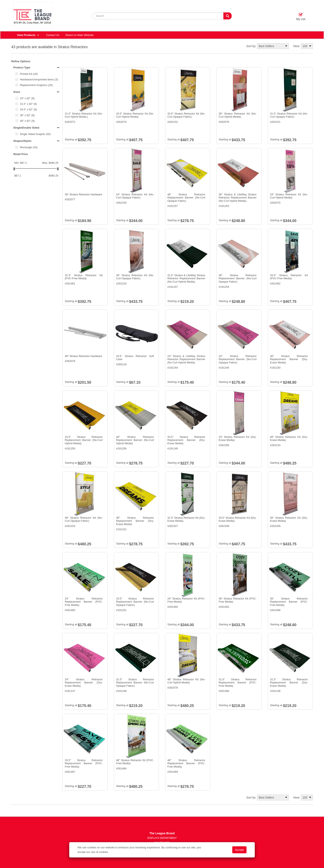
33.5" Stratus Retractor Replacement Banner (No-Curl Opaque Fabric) (135, 602)
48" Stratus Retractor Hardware (83, 356)
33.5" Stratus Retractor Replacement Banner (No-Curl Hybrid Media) (84, 440)
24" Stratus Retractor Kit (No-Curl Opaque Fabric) (135, 196)
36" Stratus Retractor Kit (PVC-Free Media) (238, 600)
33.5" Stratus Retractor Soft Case (135, 358)
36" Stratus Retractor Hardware (83, 194)
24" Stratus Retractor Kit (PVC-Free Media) (186, 600)
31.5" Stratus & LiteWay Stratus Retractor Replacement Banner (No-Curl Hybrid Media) (186, 278)
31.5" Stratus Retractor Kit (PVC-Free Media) (84, 277)
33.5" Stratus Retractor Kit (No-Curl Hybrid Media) (135, 115)
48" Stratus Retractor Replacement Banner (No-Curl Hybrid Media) (135, 440)
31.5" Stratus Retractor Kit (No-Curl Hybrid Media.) (84, 115)
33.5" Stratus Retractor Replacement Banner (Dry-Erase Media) (186, 440)
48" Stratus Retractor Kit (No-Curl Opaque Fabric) (84, 519)
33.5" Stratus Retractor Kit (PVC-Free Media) (289, 277)
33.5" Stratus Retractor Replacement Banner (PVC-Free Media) (84, 763)
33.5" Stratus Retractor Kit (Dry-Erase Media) (238, 519)
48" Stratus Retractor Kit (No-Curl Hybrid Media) (186, 681)
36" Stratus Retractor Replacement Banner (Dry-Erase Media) (289, 359)
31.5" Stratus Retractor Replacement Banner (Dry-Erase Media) (289, 683)
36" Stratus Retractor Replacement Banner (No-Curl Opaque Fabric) (238, 278)
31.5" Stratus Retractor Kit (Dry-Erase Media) (186, 519)
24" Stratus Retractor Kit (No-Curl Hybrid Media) (289, 196)
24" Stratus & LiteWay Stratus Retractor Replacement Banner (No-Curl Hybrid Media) (186, 359)
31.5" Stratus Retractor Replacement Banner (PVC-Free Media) (238, 683)
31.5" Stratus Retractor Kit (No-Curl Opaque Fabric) (289, 115)
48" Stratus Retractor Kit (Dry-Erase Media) (289, 439)
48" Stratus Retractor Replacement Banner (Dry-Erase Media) (135, 521)
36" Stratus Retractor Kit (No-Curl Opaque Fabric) (135, 277)
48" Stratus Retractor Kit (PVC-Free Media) (135, 762)
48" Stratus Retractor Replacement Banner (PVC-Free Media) (186, 763)
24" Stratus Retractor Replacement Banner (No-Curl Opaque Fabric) (238, 359)
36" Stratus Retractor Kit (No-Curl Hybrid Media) (238, 115)
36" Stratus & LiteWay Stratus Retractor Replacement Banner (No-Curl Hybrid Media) (238, 198)
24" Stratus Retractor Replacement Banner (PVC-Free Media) (84, 602)
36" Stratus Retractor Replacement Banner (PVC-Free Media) (289, 602)
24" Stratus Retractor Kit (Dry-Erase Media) (238, 439)
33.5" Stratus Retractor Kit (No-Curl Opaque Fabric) (186, 115)
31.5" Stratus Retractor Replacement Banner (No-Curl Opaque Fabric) (135, 683)
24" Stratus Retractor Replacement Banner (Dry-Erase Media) (84, 683)
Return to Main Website (80, 35)
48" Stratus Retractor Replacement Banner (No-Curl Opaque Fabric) (186, 198)
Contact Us (53, 35)
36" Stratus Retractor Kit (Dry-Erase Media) (289, 519)
